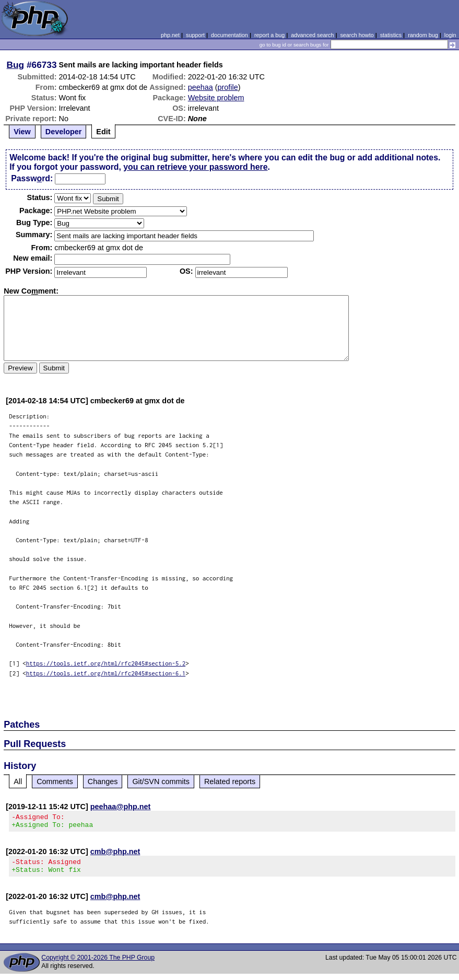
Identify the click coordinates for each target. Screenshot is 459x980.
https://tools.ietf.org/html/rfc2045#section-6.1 (106, 673)
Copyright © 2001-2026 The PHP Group (98, 964)
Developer (64, 132)
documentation (229, 35)
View (22, 132)
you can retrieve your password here (195, 167)
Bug (16, 65)
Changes (103, 781)
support (195, 35)
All (18, 781)
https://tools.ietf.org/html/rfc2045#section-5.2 (106, 663)
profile (228, 87)
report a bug (269, 35)
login (450, 35)
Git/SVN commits (161, 781)
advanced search (312, 35)
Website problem (216, 98)
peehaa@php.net (121, 807)
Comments (55, 781)
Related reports (230, 781)
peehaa (201, 87)
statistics (391, 35)
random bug (423, 35)
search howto (357, 35)
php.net (170, 35)
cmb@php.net (115, 855)
